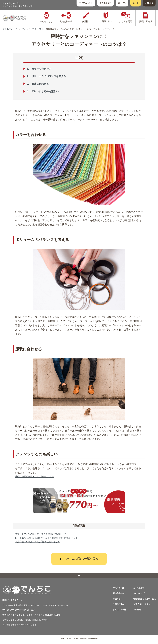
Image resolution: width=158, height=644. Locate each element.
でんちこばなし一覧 (32, 29)
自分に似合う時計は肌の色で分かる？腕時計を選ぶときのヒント (51, 539)
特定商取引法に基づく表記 (143, 600)
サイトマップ (137, 595)
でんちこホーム (10, 29)
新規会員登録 (106, 3)
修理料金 (114, 600)
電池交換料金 (116, 595)
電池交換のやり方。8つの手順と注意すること (41, 543)
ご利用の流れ (116, 606)
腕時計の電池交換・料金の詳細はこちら (37, 477)
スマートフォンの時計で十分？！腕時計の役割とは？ (45, 535)
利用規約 (135, 611)
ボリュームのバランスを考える (51, 76)
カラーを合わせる (43, 69)
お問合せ (149, 3)
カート (136, 3)
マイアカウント (86, 3)
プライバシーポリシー (141, 606)
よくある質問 (137, 590)
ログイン (122, 3)
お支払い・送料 (117, 611)
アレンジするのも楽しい (47, 91)
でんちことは (116, 590)
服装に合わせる (42, 84)
